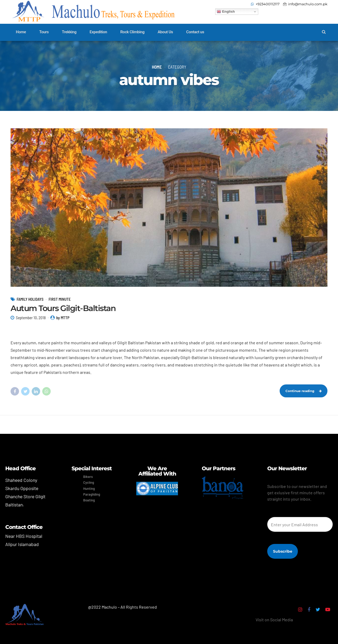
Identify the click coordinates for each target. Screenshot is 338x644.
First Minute (60, 305)
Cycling (89, 482)
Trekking (69, 32)
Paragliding (92, 494)
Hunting (89, 488)
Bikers (88, 477)
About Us (165, 32)
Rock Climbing (133, 32)
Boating (89, 500)
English (226, 12)
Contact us (195, 32)
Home (21, 32)
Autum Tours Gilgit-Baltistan (63, 314)
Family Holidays (30, 305)
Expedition (98, 32)
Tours (44, 32)
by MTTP (63, 324)
